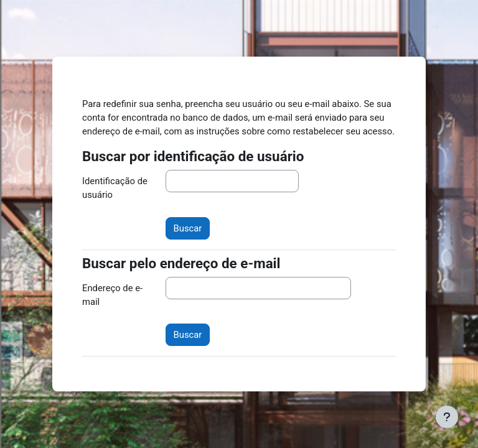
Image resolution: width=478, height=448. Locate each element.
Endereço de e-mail (112, 295)
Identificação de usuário (115, 188)
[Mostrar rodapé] (447, 417)
